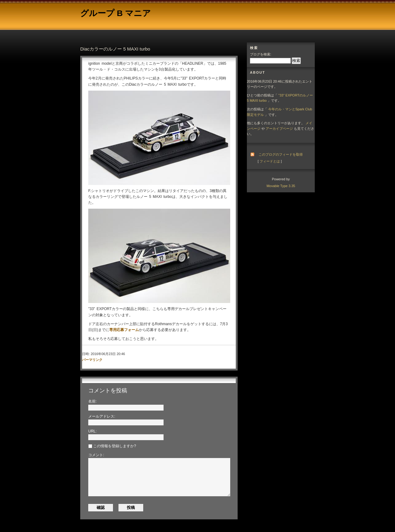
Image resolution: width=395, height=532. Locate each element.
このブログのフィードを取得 (281, 154)
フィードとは (270, 161)
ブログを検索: (261, 54)
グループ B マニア (116, 13)
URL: (92, 431)
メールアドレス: (102, 416)
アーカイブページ (279, 129)
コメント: (96, 455)
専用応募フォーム (124, 330)
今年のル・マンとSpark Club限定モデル (279, 112)
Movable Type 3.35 (281, 186)
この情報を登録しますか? (112, 446)
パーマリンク (92, 360)
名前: (92, 401)
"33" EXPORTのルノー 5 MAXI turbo (280, 98)
